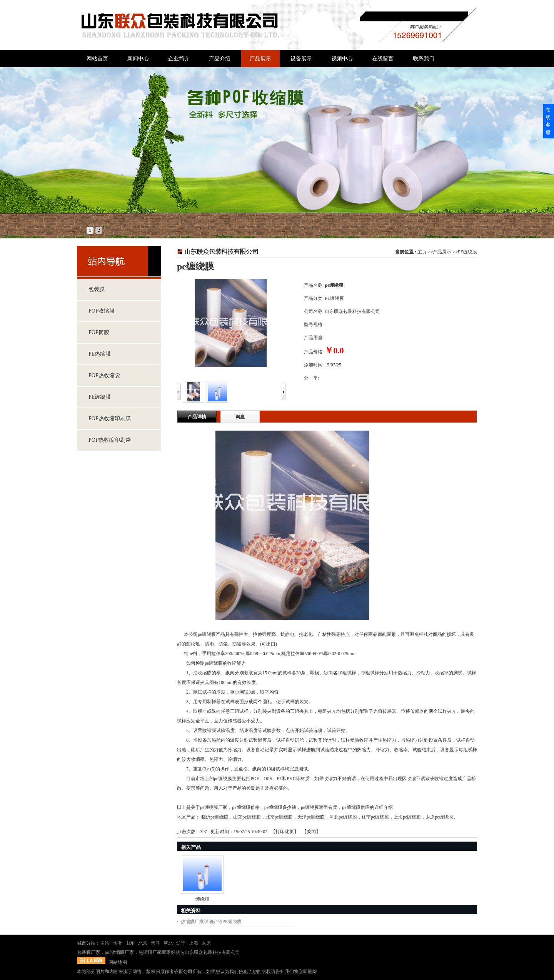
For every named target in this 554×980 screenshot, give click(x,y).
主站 (105, 943)
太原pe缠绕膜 (439, 817)
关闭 (311, 832)
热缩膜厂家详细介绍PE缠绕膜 (211, 922)
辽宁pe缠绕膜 (375, 817)
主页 (422, 252)
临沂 (117, 943)
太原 (206, 943)
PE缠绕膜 (467, 252)
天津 (155, 943)
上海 (194, 943)
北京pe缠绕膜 (279, 817)
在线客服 (548, 121)
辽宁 (181, 943)
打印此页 (285, 832)
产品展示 (442, 252)
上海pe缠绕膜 (407, 817)
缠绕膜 (202, 899)
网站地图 (118, 962)
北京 (143, 943)
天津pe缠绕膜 (311, 817)
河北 (168, 943)
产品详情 (197, 417)
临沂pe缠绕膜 (215, 817)
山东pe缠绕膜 (247, 817)
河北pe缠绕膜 (343, 817)
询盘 (240, 417)
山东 (130, 943)
